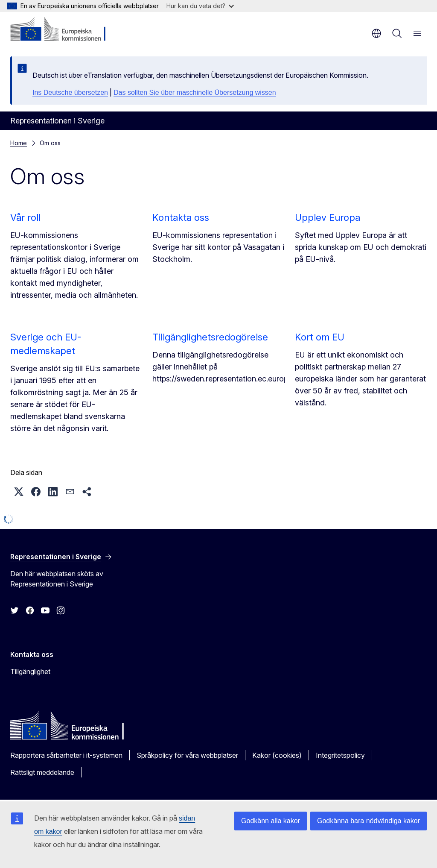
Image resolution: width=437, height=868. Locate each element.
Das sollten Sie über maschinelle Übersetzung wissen (195, 92)
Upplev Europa (328, 217)
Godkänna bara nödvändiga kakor (369, 821)
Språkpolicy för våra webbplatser (187, 755)
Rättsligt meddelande (42, 772)
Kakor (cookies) (277, 755)
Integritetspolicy (340, 755)
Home (19, 143)
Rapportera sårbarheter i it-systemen (66, 755)
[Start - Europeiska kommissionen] (62, 30)
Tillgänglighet (30, 672)
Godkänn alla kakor (271, 821)
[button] (19, 492)
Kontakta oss (181, 217)
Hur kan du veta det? (200, 6)
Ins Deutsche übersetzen (70, 92)
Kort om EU (320, 337)
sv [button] (376, 33)
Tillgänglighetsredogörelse (210, 337)
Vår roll (25, 217)
